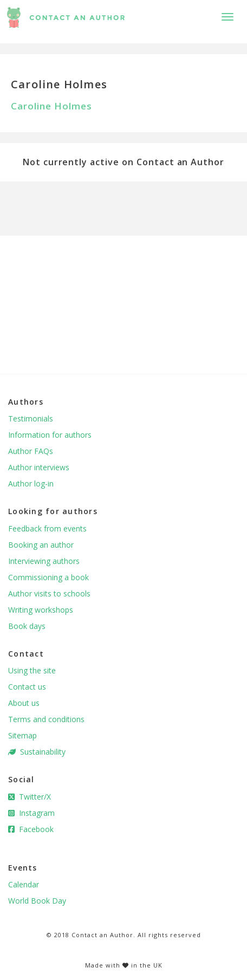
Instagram (31, 813)
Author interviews (39, 467)
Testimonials (31, 418)
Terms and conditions (46, 719)
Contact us (27, 687)
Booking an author (41, 545)
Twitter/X (30, 797)
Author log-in (31, 483)
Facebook (31, 829)
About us (24, 703)
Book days (27, 626)
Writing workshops (41, 610)
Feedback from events (47, 528)
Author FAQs (31, 451)
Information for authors (50, 435)
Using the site (32, 670)
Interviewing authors (44, 561)
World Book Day (37, 901)
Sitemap (22, 735)
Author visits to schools (49, 593)
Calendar (24, 884)
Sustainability (37, 752)
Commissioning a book (48, 577)
